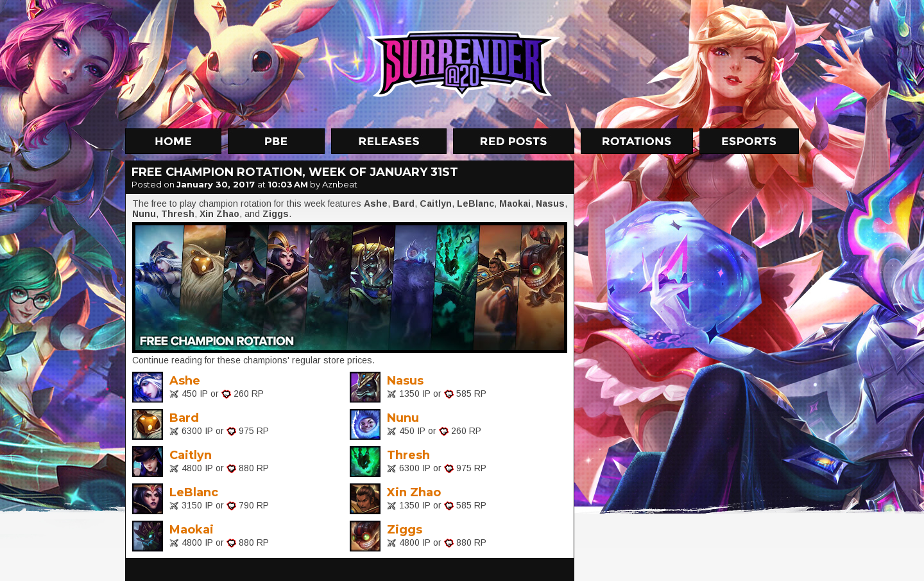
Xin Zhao (414, 492)
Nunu (403, 418)
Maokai (192, 530)
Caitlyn (191, 455)
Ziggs (405, 530)
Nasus (405, 381)
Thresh (408, 455)
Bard (184, 418)
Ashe (185, 381)
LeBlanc (194, 492)
